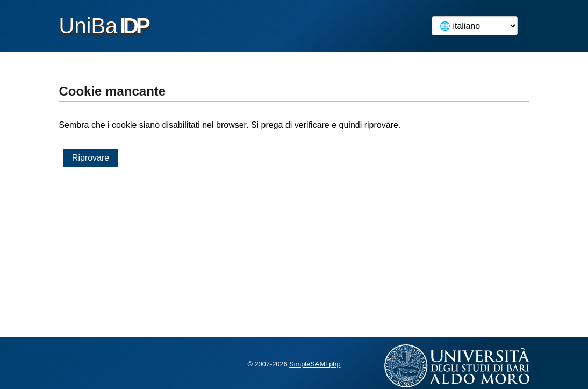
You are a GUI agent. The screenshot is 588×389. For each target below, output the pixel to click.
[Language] (475, 26)
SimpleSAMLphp (315, 364)
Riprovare (91, 158)
